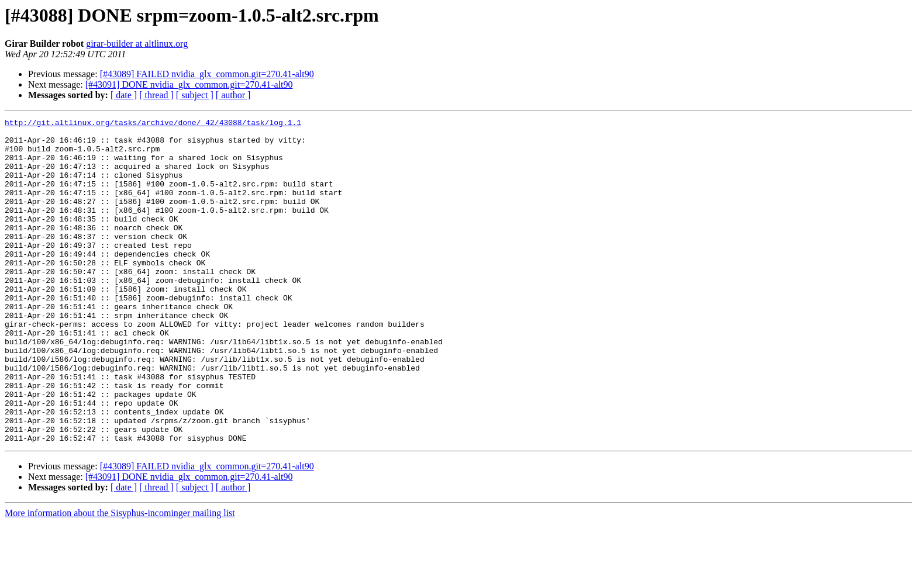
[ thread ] (156, 95)
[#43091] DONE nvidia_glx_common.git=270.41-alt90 (189, 84)
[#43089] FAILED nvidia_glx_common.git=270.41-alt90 (207, 74)
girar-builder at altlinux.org (137, 44)
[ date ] (124, 95)
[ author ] (233, 95)
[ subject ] (195, 95)
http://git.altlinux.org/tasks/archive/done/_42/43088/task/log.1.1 (153, 124)
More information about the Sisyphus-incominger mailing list (120, 578)
